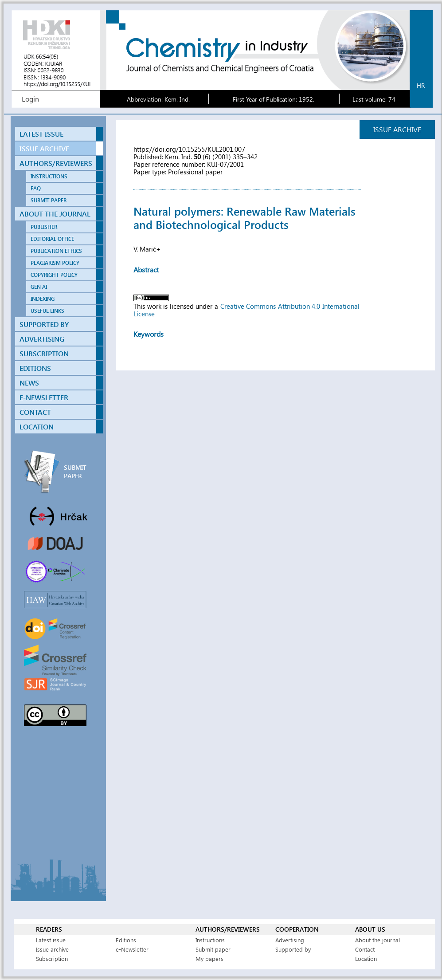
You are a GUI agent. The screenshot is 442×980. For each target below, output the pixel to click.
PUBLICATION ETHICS (56, 251)
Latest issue (51, 940)
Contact (365, 949)
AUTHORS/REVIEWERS (56, 163)
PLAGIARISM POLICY (55, 263)
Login (30, 99)
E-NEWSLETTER (44, 397)
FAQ (36, 188)
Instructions (210, 940)
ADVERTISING (42, 339)
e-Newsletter (132, 949)
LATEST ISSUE (41, 134)
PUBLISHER (44, 227)
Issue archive (52, 949)
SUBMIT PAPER (49, 200)
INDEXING (43, 299)
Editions (126, 940)
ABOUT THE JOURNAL (55, 214)
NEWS (29, 383)
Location (366, 958)
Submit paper (213, 949)
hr (421, 85)
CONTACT (35, 412)
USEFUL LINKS (47, 311)
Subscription (52, 958)
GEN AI (39, 287)
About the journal (377, 940)
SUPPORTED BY (44, 324)
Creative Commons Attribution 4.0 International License (246, 310)
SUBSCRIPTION (44, 353)
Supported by (293, 949)
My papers (209, 958)
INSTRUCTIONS (49, 176)
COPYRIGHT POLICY (54, 275)
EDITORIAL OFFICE (52, 239)
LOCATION (37, 427)
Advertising (290, 940)
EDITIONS (35, 368)
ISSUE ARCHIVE (44, 148)
